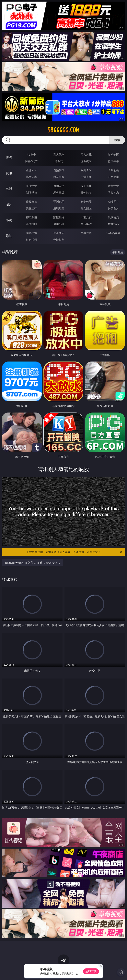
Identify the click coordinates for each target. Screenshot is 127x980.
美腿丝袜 (31, 208)
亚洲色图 (59, 202)
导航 (9, 236)
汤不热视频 (113, 233)
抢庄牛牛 (113, 161)
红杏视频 (31, 240)
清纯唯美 (59, 208)
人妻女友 (86, 217)
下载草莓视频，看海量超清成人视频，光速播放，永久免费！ (75, 552)
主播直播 (86, 177)
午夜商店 (59, 233)
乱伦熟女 (86, 193)
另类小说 (59, 224)
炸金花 (59, 161)
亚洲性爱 (31, 186)
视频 (9, 173)
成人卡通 (86, 186)
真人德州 (59, 154)
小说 (9, 220)
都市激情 (31, 217)
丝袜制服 (59, 177)
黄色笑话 (86, 224)
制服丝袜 (31, 193)
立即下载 (91, 971)
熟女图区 (86, 208)
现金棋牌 (86, 161)
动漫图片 (113, 202)
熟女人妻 (31, 177)
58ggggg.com (63, 130)
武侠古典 (113, 217)
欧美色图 (86, 202)
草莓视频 (86, 233)
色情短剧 (59, 240)
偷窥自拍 (31, 202)
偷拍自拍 (59, 186)
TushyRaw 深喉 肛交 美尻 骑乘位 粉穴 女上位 (33, 563)
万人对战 (86, 154)
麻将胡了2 (31, 161)
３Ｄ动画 (113, 170)
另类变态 (113, 193)
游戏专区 (113, 154)
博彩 (9, 157)
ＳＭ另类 (113, 177)
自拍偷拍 (59, 170)
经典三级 (59, 193)
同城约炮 (31, 233)
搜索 (117, 140)
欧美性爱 (113, 186)
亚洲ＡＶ (31, 170)
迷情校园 (31, 224)
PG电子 (32, 154)
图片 (9, 204)
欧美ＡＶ (86, 170)
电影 (9, 189)
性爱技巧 (113, 224)
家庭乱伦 (59, 217)
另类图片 (113, 208)
